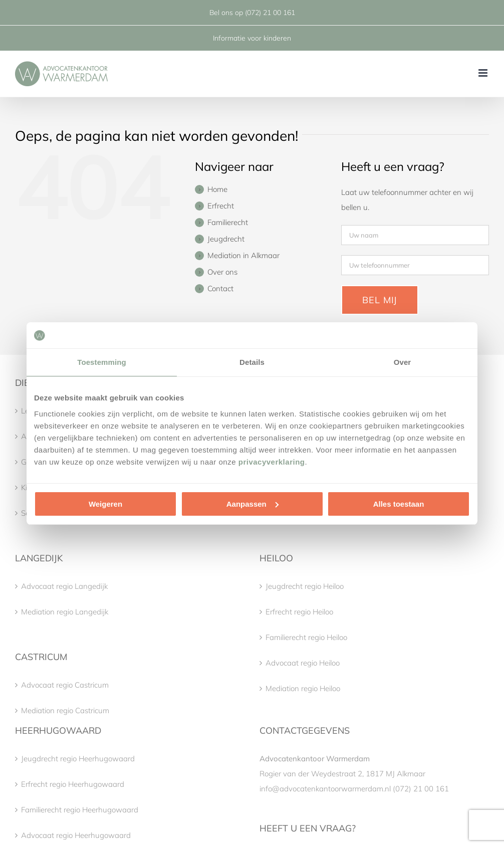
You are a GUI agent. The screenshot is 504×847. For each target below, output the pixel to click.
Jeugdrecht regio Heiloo (305, 586)
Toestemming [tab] (102, 362)
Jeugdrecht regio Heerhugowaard (78, 759)
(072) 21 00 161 (270, 13)
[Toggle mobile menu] (484, 73)
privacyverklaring (272, 462)
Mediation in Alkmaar (243, 255)
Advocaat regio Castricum (65, 685)
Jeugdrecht (226, 239)
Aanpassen (253, 504)
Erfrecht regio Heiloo (299, 612)
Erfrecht (221, 206)
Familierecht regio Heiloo (306, 637)
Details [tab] (252, 362)
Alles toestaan (399, 504)
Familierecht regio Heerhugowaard (80, 810)
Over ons (222, 272)
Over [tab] (403, 362)
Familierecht (228, 222)
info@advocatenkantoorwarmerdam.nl (325, 789)
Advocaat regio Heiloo (303, 663)
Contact (220, 288)
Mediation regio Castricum (65, 710)
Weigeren (105, 504)
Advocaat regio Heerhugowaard (76, 835)
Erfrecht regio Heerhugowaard (73, 784)
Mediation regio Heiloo (303, 688)
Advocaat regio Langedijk (64, 586)
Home (217, 189)
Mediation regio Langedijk (65, 612)
